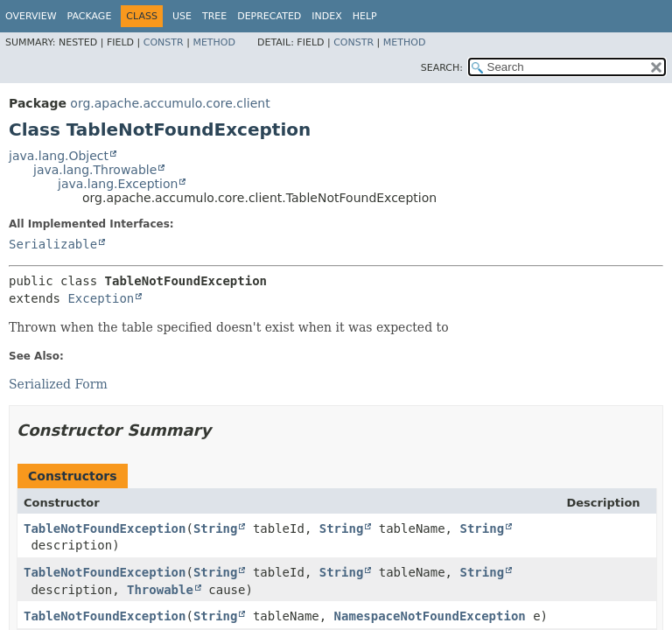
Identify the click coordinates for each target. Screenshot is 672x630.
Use (182, 16)
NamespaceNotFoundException (430, 616)
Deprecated (269, 16)
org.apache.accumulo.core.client (170, 103)
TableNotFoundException (105, 528)
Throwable (160, 590)
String (216, 528)
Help (365, 16)
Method (214, 42)
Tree (214, 16)
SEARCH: (442, 68)
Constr (164, 42)
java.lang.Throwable (95, 170)
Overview (31, 16)
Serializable (53, 244)
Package (90, 16)
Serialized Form (58, 384)
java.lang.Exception (118, 184)
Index (326, 16)
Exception (101, 298)
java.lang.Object (59, 156)
